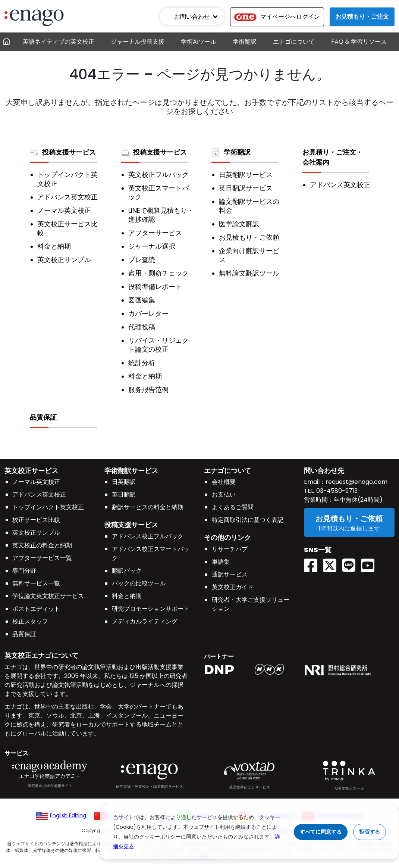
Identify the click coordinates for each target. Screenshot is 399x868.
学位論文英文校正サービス (48, 596)
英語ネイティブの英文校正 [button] (59, 42)
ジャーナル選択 (152, 246)
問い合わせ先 (324, 471)
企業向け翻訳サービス (249, 255)
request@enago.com (356, 482)
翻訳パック (127, 571)
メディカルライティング (145, 621)
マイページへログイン (277, 17)
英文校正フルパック (158, 175)
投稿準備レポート (155, 287)
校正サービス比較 (36, 520)
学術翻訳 (231, 152)
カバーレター (148, 314)
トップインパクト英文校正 (67, 179)
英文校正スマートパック (158, 193)
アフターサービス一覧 (42, 558)
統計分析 (142, 363)
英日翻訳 (124, 494)
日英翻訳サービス (246, 175)
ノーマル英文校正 (64, 211)
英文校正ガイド (233, 587)
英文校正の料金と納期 (42, 545)
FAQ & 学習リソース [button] (359, 42)
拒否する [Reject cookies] (370, 832)
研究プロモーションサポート (151, 609)
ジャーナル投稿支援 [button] (138, 42)
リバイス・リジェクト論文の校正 (158, 345)
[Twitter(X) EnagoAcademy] (332, 563)
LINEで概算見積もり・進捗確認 (161, 215)
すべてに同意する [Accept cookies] (321, 832)
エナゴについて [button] (294, 42)
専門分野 (24, 571)
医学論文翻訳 (239, 224)
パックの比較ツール (139, 583)
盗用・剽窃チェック (158, 273)
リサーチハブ (230, 549)
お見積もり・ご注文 (362, 17)
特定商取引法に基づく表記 (248, 520)
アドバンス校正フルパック (148, 536)
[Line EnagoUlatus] (351, 563)
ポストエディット (36, 609)
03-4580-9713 (336, 491)
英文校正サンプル (64, 260)
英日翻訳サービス (246, 188)
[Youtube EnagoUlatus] (370, 563)
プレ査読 (142, 260)
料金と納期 (54, 246)
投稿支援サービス (63, 152)
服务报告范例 (148, 390)
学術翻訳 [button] (245, 42)
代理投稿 (142, 327)
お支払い (224, 494)
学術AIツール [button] (199, 42)
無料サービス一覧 (36, 583)
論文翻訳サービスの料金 (249, 206)
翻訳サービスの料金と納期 (148, 507)
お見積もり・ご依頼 (249, 237)
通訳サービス (230, 574)
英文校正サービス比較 (67, 228)
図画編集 (142, 300)
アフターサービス (155, 233)
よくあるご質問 (233, 507)
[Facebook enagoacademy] (313, 563)
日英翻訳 (124, 482)
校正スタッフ (30, 621)
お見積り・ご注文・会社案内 (333, 157)
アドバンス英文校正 (67, 197)
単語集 (221, 562)
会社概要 (224, 482)
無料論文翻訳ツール (249, 273)
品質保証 (43, 417)
